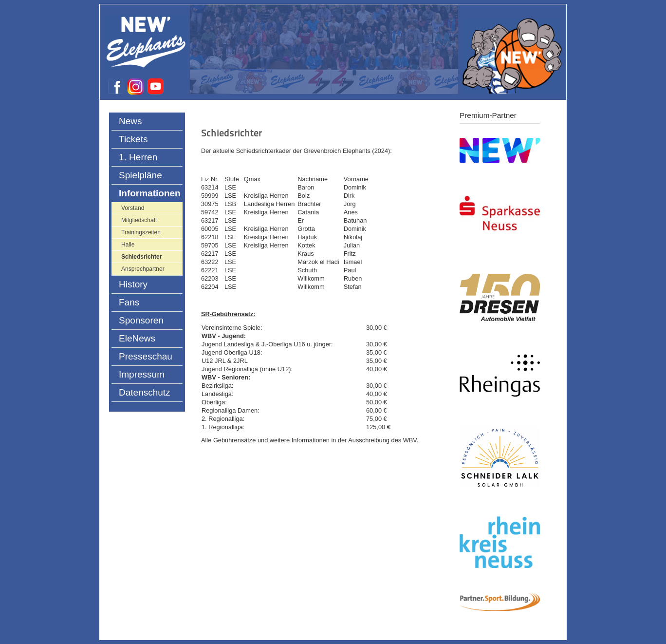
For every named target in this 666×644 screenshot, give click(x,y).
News (130, 121)
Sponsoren (141, 320)
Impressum (142, 374)
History (133, 284)
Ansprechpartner (143, 269)
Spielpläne (140, 175)
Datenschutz (145, 392)
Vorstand (133, 208)
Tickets (133, 139)
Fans (129, 302)
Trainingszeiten (141, 232)
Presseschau (146, 356)
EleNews (137, 338)
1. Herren (138, 157)
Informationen (150, 193)
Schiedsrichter (141, 257)
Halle (128, 245)
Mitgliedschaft (139, 220)
